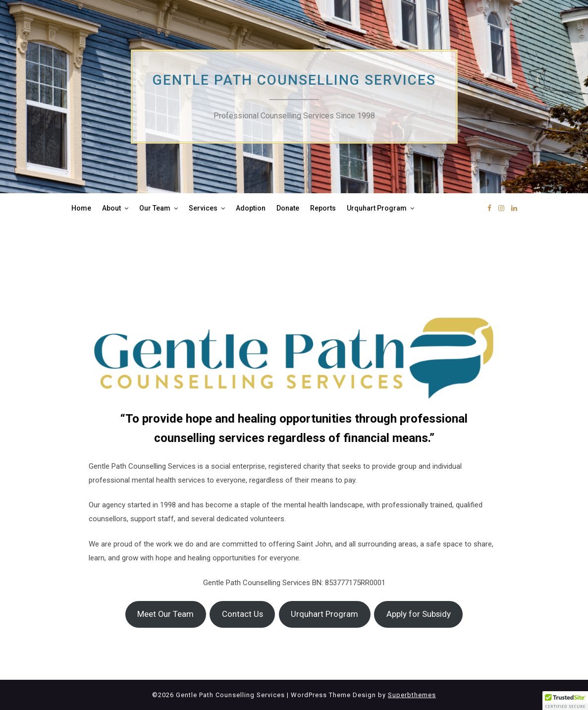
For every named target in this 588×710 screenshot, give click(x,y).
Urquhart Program (377, 208)
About (111, 208)
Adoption (251, 208)
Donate (288, 208)
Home (81, 208)
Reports (323, 208)
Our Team (155, 208)
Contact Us (242, 614)
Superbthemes (412, 695)
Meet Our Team (165, 614)
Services (203, 208)
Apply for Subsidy (419, 614)
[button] (565, 701)
